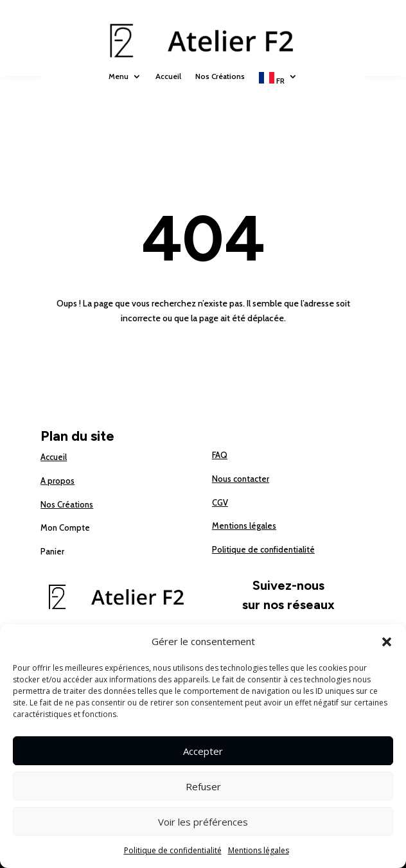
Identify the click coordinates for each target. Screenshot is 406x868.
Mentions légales (259, 850)
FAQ (220, 455)
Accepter (203, 751)
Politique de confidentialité (173, 850)
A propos (57, 481)
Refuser (203, 786)
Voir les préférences (203, 822)
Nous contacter (241, 479)
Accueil (168, 76)
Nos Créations (220, 76)
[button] (387, 642)
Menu (119, 76)
